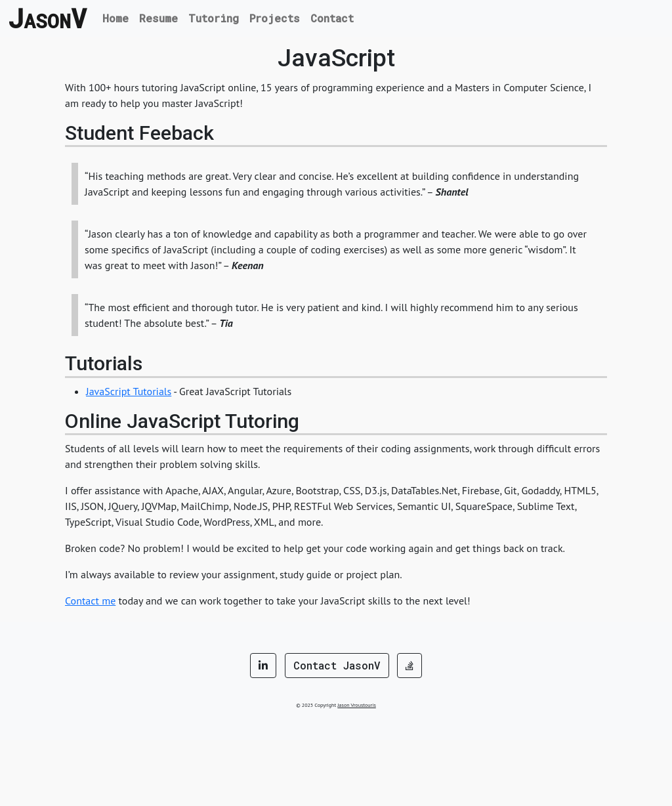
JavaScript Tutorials (129, 391)
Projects (275, 18)
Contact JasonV (337, 665)
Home (115, 18)
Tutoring (214, 18)
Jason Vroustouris (357, 705)
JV (47, 19)
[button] (263, 666)
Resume (158, 18)
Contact (332, 18)
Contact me (90, 601)
